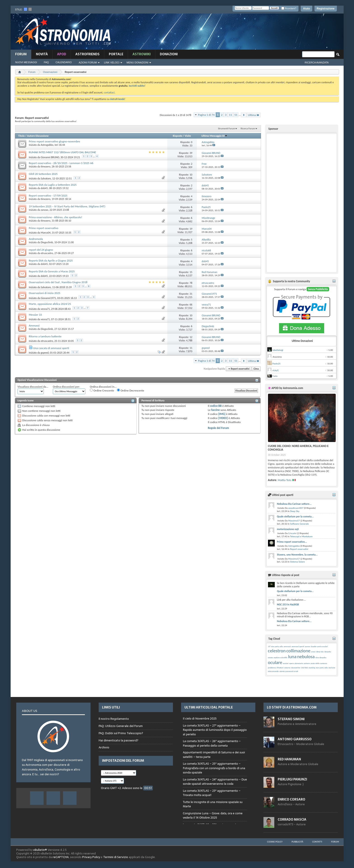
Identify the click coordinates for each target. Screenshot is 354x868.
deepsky (328, 652)
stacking (312, 668)
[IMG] (222, 414)
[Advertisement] (254, 31)
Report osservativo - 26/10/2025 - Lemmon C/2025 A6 (61, 163)
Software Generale (299, 524)
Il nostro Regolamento (114, 719)
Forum (21, 54)
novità (42, 54)
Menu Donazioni (138, 62)
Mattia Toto (285, 480)
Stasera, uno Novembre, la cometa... (297, 555)
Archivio (104, 747)
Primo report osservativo (44, 228)
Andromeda (36, 239)
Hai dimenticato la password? (119, 740)
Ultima (254, 115)
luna (292, 657)
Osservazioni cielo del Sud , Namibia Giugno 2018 (58, 282)
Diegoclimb (47, 242)
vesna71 (45, 309)
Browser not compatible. (215, 769)
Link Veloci (112, 62)
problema (272, 668)
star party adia (322, 668)
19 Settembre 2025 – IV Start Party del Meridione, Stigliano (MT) (67, 206)
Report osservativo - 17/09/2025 (48, 196)
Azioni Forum (88, 62)
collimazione (298, 651)
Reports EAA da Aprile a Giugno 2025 (51, 260)
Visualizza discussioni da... (33, 387)
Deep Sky (295, 511)
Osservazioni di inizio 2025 (45, 293)
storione (332, 668)
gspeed (45, 353)
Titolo (22, 136)
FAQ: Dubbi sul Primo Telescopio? (121, 733)
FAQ (46, 62)
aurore (307, 646)
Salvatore (46, 178)
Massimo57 (294, 521)
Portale (116, 54)
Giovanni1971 (48, 298)
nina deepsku (321, 657)
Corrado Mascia (292, 819)
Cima (256, 369)
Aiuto (306, 9)
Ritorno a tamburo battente (45, 336)
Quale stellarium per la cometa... (295, 516)
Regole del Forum (218, 428)
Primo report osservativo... (292, 542)
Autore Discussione (38, 136)
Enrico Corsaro (291, 799)
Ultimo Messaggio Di (214, 136)
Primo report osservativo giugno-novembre (55, 141)
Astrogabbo (47, 145)
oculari (286, 663)
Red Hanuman (289, 759)
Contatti (317, 842)
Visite (188, 136)
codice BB (216, 406)
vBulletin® (40, 850)
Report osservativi (299, 549)
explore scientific (281, 657)
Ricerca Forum (248, 128)
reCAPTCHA (61, 857)
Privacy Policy (91, 857)
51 (236, 115)
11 (230, 115)
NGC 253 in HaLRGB (288, 604)
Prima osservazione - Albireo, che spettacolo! (56, 217)
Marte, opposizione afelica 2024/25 (50, 304)
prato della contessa (319, 663)
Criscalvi (292, 533)
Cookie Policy (275, 842)
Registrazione (326, 9)
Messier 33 (35, 315)
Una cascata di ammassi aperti (51, 348)
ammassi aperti (298, 646)
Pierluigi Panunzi (292, 779)
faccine (215, 410)
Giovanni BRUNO (50, 157)
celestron (277, 651)
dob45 (44, 188)
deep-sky (320, 652)
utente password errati (289, 671)
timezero (45, 167)
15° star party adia (276, 646)
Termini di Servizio (116, 857)
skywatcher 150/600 (299, 668)
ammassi (287, 646)
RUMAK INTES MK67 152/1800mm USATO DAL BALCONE (63, 152)
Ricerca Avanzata (317, 62)
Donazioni (169, 54)
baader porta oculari (319, 646)
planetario (299, 663)
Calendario (64, 62)
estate (270, 657)
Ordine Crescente (102, 390)
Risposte (177, 136)
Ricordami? (289, 8)
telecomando (273, 671)
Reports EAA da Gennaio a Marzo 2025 (52, 271)
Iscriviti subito (137, 86)
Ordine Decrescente (130, 390)
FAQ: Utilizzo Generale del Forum (121, 726)
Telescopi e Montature (301, 536)
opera (292, 663)
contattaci (109, 93)
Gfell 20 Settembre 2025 (43, 174)
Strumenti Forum (226, 128)
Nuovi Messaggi (26, 62)
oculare (275, 662)
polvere (307, 663)
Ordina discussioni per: (66, 387)
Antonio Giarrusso (295, 739)
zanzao (44, 210)
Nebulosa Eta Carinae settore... (294, 504)
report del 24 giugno (41, 250)
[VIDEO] (223, 418)
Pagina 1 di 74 (206, 115)
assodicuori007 (296, 508)
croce (313, 652)
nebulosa (306, 657)
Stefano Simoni (291, 719)
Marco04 (45, 233)
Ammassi (34, 325)
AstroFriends (87, 54)
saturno (287, 668)
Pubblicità (297, 842)
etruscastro (47, 253)
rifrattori (280, 668)
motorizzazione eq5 (288, 529)
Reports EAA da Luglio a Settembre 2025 (53, 185)
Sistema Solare (297, 562)
